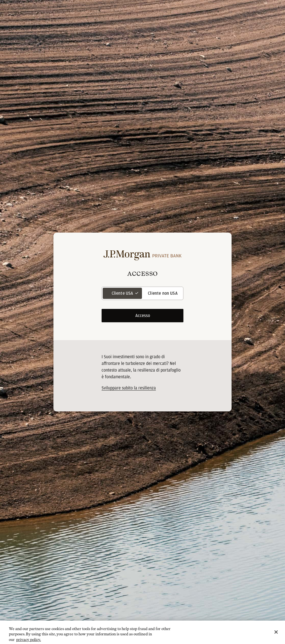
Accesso (143, 316)
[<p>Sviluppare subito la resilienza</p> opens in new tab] (129, 388)
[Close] (276, 635)
